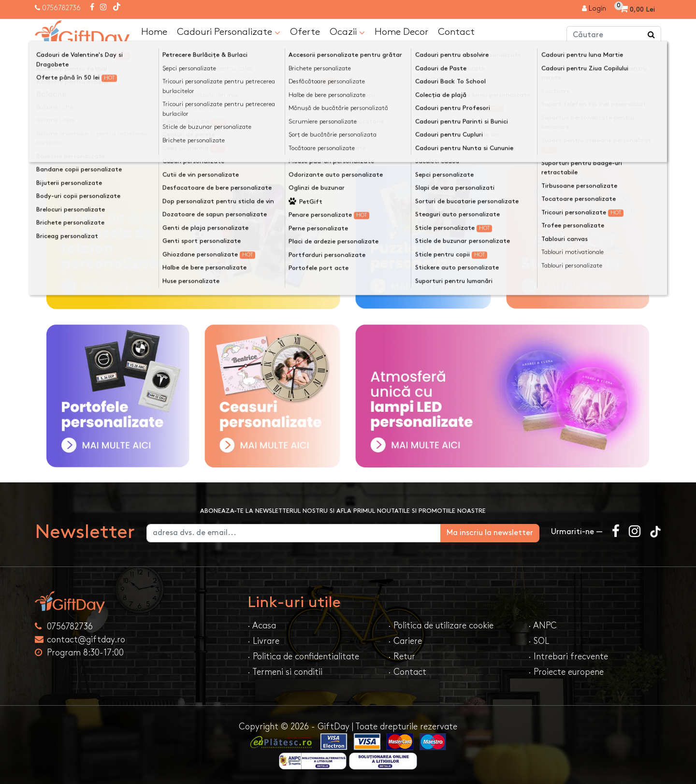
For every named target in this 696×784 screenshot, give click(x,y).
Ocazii (347, 32)
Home (154, 32)
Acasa (55, 59)
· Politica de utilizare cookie (441, 626)
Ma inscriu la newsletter (490, 533)
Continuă (638, 124)
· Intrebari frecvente (568, 657)
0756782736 (61, 8)
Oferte (305, 32)
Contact (456, 32)
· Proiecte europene (566, 672)
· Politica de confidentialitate (303, 657)
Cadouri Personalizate (229, 32)
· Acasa (262, 626)
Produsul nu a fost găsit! (126, 59)
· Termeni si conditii (285, 672)
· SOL (539, 641)
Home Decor (401, 32)
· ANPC (543, 626)
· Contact (407, 672)
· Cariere (405, 641)
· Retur (402, 657)
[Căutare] (652, 35)
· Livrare (263, 641)
